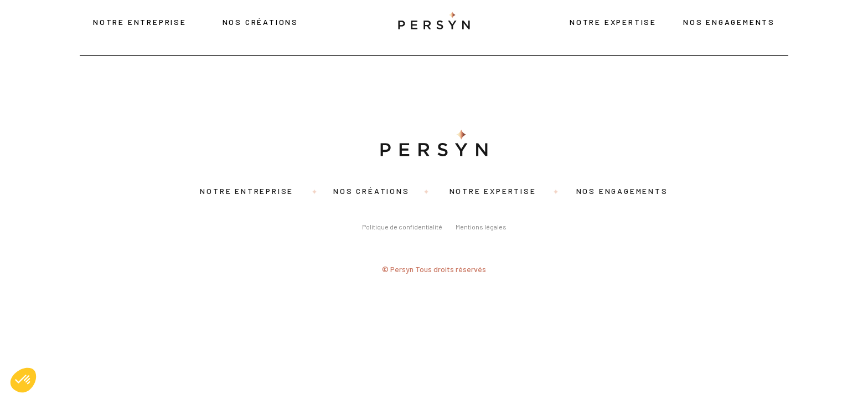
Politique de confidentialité (402, 227)
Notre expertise (613, 22)
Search (162, 98)
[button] (23, 380)
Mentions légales (481, 227)
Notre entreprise (140, 22)
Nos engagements (729, 22)
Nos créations (260, 22)
